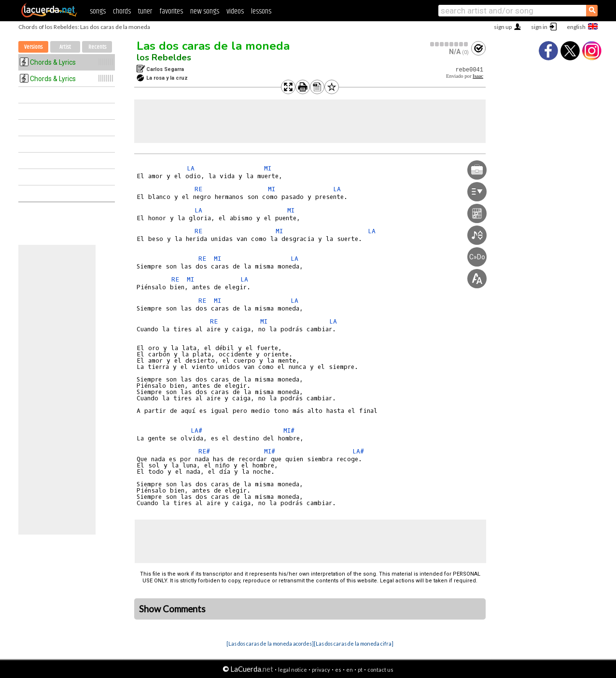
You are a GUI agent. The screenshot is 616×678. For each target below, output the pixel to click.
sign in (539, 27)
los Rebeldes (164, 57)
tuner (145, 11)
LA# (196, 431)
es (338, 670)
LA (191, 168)
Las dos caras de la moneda (213, 46)
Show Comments (172, 609)
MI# (289, 431)
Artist (65, 47)
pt (360, 670)
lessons (261, 11)
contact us (380, 670)
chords (122, 11)
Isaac (478, 76)
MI (268, 168)
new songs (205, 11)
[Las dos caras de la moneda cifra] (354, 643)
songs (98, 11)
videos (235, 11)
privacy (321, 670)
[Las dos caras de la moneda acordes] (270, 643)
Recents (97, 47)
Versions (33, 47)
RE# (204, 451)
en (350, 670)
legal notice (293, 670)
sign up (503, 27)
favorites (171, 11)
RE (198, 189)
